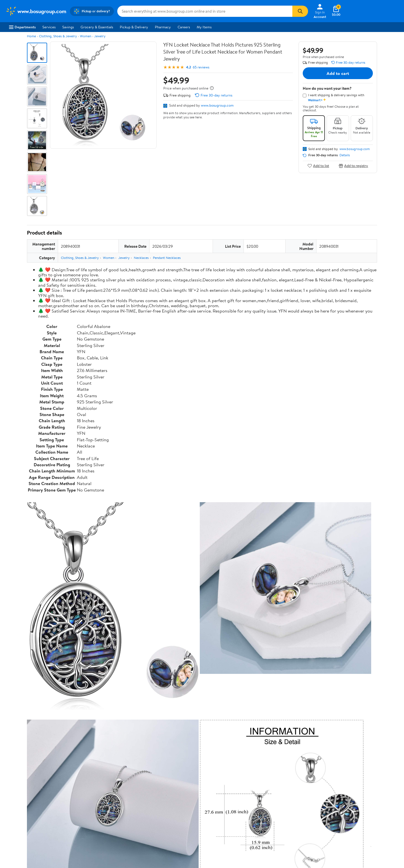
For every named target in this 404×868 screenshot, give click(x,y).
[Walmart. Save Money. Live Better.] (36, 11)
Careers (184, 27)
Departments (22, 27)
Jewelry (100, 36)
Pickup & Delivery (134, 27)
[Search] (300, 11)
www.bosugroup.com (217, 105)
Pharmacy (163, 27)
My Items (204, 27)
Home (31, 36)
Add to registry (353, 166)
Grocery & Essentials (97, 27)
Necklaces (141, 258)
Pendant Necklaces (167, 258)
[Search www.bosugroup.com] (205, 11)
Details (345, 155)
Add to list (318, 166)
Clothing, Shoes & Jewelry (58, 36)
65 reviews (201, 67)
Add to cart (338, 73)
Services (49, 27)
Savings (68, 27)
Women (86, 36)
